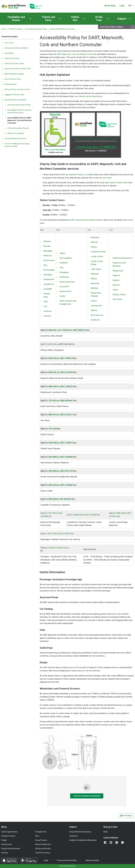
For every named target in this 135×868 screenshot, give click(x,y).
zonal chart (107, 178)
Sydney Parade (119, 295)
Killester (94, 242)
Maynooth (95, 283)
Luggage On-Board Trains (13, 95)
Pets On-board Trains (11, 79)
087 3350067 (65, 534)
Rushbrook (95, 320)
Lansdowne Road (98, 252)
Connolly (47, 316)
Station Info (75, 19)
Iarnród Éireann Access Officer (18, 105)
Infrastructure (7, 844)
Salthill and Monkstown (123, 258)
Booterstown (49, 260)
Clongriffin (48, 289)
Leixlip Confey (97, 256)
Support (122, 19)
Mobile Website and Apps (13, 74)
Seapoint (116, 275)
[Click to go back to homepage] (14, 6)
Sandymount (118, 271)
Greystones (64, 287)
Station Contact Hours (119, 183)
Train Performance (43, 853)
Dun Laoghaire (66, 258)
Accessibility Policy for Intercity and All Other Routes (18, 111)
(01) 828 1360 (50, 534)
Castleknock (49, 284)
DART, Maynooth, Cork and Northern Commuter (77, 54)
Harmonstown (65, 291)
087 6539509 (91, 515)
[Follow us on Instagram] (117, 842)
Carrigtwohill (49, 279)
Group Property (41, 840)
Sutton (115, 290)
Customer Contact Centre (58, 548)
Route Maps (8, 53)
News (106, 832)
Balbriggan (48, 251)
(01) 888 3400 (119, 513)
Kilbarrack (95, 237)
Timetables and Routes (16, 19)
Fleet (37, 836)
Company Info (41, 832)
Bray (45, 265)
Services (5, 853)
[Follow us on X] (123, 842)
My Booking (110, 6)
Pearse (94, 301)
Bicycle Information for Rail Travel (16, 69)
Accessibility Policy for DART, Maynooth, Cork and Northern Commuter (18, 120)
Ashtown (47, 241)
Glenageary (64, 272)
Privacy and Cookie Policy (67, 860)
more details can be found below (88, 96)
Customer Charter (8, 836)
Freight (4, 840)
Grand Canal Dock (67, 282)
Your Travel (8, 43)
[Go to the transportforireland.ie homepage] (35, 6)
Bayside (47, 246)
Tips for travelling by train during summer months (16, 145)
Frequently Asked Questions (14, 138)
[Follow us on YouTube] (111, 842)
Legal (46, 860)
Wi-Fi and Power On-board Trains (16, 89)
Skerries (116, 285)
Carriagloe (48, 275)
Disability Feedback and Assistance (83, 840)
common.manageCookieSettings (87, 796)
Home (4, 29)
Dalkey (62, 253)
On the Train (99, 19)
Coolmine (47, 311)
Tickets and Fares (48, 19)
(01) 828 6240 (50, 344)
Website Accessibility (14, 133)
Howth (62, 296)
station (119, 614)
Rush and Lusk (97, 315)
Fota (61, 268)
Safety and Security (43, 849)
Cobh (46, 302)
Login (122, 6)
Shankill (116, 280)
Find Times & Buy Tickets (112, 27)
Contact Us (74, 836)
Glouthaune (64, 277)
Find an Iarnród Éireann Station (15, 48)
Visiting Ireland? (9, 84)
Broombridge (49, 270)
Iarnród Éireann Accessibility (14, 100)
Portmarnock (96, 306)
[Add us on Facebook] (106, 842)
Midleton (95, 288)
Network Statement (43, 844)
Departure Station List (78, 175)
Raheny (94, 310)
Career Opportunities (9, 832)
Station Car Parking (11, 58)
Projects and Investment (11, 849)
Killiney (94, 247)
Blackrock (48, 256)
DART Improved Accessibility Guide (86, 220)
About (4, 827)
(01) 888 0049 (77, 515)
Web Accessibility (92, 860)
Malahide (95, 274)
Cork (45, 306)
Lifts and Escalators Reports (17, 128)
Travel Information (16, 29)
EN (130, 6)
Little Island (96, 269)
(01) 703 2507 (50, 513)
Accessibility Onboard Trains (36, 29)
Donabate (64, 263)
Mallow (94, 279)
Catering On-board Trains (13, 64)
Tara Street (117, 299)
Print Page (126, 816)
